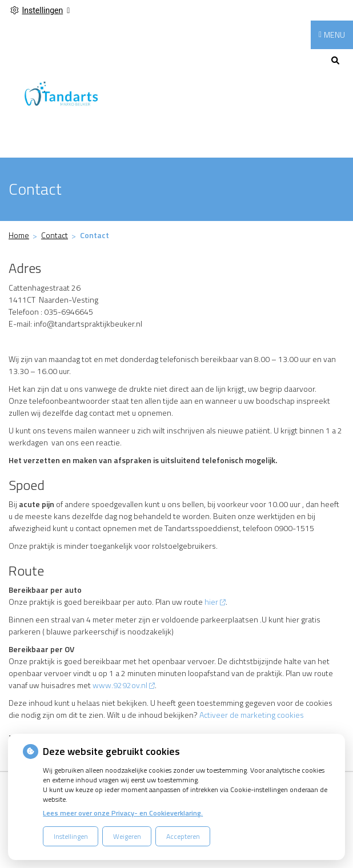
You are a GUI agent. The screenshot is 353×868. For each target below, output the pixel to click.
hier (215, 602)
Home (19, 235)
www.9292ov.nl (124, 685)
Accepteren (183, 836)
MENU (334, 35)
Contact (55, 235)
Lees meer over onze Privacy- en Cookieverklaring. (123, 813)
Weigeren (127, 836)
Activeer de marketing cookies (252, 715)
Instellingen (71, 836)
